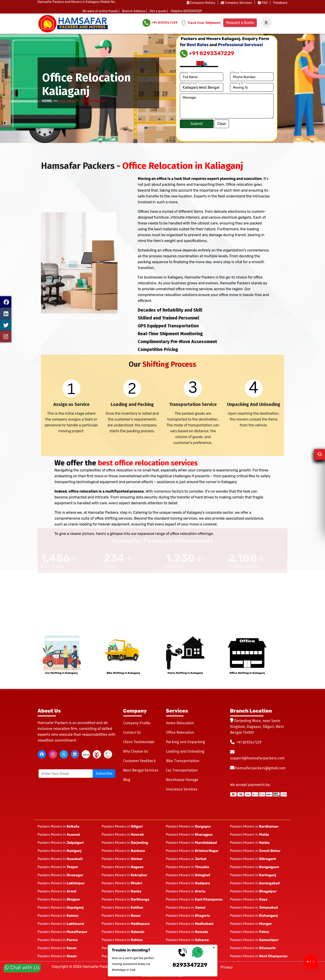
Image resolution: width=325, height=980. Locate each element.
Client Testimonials (139, 742)
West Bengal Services (141, 770)
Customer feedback (139, 761)
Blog (127, 780)
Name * (186, 72)
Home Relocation (180, 723)
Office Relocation (180, 732)
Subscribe (104, 773)
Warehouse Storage (182, 780)
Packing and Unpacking (185, 742)
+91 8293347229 (160, 23)
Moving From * (190, 83)
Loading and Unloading (185, 751)
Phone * (236, 72)
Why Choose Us (136, 751)
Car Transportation (182, 770)
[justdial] (86, 754)
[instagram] (53, 754)
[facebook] (42, 754)
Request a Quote (240, 23)
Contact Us (132, 732)
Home (47, 101)
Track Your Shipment (201, 23)
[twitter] (64, 754)
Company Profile (137, 723)
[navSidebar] (265, 23)
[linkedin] (75, 754)
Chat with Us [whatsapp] (22, 968)
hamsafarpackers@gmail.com (260, 768)
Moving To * (238, 83)
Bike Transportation (183, 761)
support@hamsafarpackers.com (257, 758)
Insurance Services (182, 789)
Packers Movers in (58, 826)
